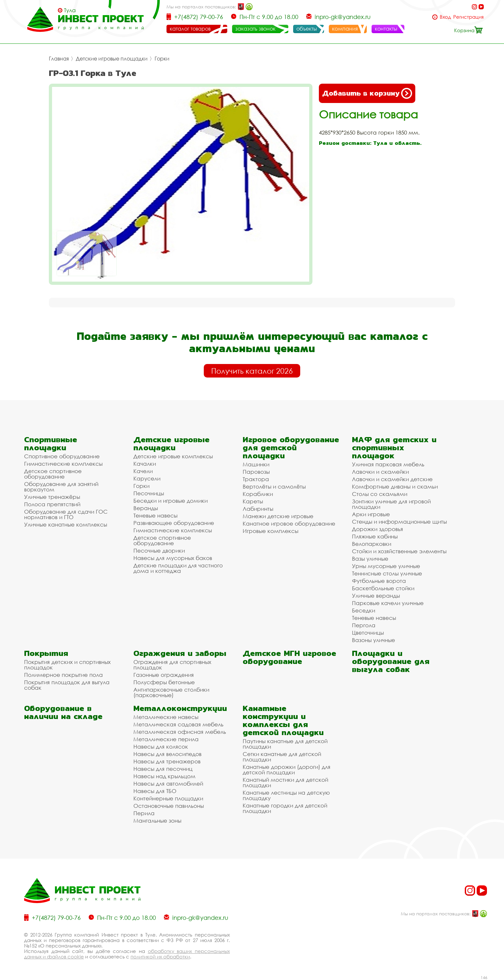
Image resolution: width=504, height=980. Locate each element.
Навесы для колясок (161, 747)
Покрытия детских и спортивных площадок (67, 665)
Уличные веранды (376, 596)
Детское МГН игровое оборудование (289, 657)
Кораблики (258, 494)
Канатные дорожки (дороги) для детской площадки (287, 770)
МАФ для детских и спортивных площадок (394, 448)
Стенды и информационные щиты (399, 522)
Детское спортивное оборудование (53, 474)
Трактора (256, 479)
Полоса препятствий (52, 504)
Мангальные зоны (157, 821)
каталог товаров (190, 29)
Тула (70, 10)
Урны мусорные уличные (386, 566)
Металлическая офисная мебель (180, 732)
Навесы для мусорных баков (173, 558)
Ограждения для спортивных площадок (172, 665)
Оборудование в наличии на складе (63, 712)
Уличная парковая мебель (388, 464)
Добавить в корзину (367, 93)
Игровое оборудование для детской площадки (291, 448)
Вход (445, 17)
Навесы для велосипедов (167, 754)
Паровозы (256, 472)
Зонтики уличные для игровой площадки (391, 504)
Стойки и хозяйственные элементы (399, 551)
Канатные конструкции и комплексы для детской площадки (283, 720)
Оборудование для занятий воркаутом (61, 487)
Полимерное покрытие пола (63, 675)
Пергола (364, 625)
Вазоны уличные (373, 640)
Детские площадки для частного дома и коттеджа (178, 568)
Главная (59, 59)
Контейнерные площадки (168, 798)
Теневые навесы (155, 515)
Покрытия (46, 653)
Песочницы (149, 493)
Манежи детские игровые (278, 516)
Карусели (147, 478)
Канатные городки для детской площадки (285, 808)
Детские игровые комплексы (173, 456)
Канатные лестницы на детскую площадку (286, 795)
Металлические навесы (166, 717)
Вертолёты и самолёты (274, 486)
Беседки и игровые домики (171, 501)
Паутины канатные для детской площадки (285, 744)
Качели (143, 471)
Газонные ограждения (164, 675)
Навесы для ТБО (155, 791)
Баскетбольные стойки (383, 588)
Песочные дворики (159, 551)
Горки (162, 59)
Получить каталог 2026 (252, 371)
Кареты (253, 501)
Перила (144, 813)
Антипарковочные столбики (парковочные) (171, 692)
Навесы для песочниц (163, 769)
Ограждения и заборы (180, 653)
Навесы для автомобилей (168, 784)
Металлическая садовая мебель (178, 724)
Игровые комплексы (270, 531)
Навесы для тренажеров (167, 761)
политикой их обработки (160, 957)
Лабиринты (258, 509)
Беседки (364, 610)
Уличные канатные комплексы (66, 524)
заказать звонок (255, 29)
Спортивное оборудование (62, 456)
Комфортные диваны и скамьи (395, 486)
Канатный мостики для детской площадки (285, 782)
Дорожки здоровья (378, 529)
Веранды (146, 508)
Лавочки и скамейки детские (392, 479)
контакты (386, 29)
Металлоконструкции (180, 708)
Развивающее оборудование (174, 523)
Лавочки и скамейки (380, 472)
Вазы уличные (370, 559)
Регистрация (468, 17)
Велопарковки (372, 544)
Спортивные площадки (51, 443)
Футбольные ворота (379, 581)
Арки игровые (371, 514)
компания (345, 29)
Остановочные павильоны (169, 806)
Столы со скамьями (380, 494)
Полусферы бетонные (164, 682)
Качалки (145, 464)
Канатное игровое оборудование (289, 523)
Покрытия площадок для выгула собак (67, 685)
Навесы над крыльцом (164, 776)
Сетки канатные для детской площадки (282, 757)
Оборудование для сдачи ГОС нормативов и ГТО (66, 514)
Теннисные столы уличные (387, 573)
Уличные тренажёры (52, 497)
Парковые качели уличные (388, 603)
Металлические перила (166, 739)
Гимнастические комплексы (63, 464)
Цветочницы (368, 633)
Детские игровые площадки (112, 59)
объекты (307, 29)
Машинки (256, 464)
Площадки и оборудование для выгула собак (391, 661)
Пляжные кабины (375, 536)
